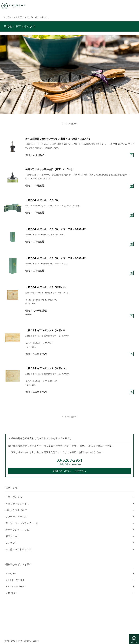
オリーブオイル (14, 497)
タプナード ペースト (16, 516)
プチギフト (11, 542)
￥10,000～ (11, 593)
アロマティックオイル (17, 503)
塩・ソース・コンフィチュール (22, 523)
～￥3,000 (11, 573)
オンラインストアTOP (14, 17)
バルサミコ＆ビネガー (17, 510)
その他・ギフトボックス (18, 549)
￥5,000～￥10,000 (15, 586)
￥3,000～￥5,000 (15, 580)
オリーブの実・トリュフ (18, 529)
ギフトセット (12, 536)
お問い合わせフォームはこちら (69, 471)
